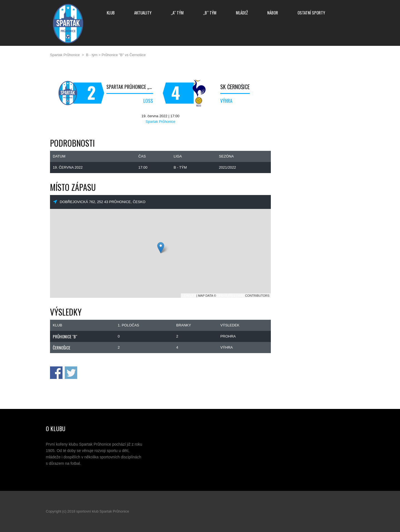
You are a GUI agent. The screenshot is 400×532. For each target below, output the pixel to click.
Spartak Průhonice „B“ (130, 87)
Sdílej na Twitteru (71, 373)
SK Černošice (235, 87)
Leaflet (189, 296)
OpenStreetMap (231, 296)
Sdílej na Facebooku (56, 373)
